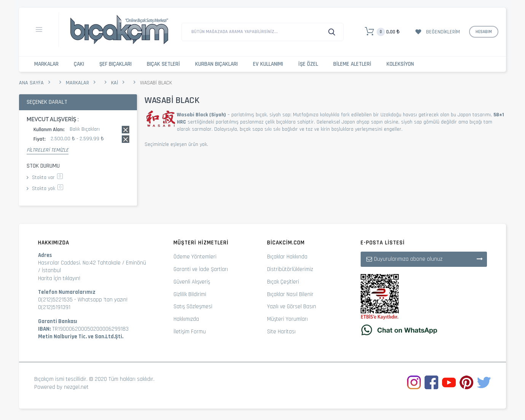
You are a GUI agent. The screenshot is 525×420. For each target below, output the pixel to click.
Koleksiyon (400, 64)
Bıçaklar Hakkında (287, 257)
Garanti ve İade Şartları (201, 269)
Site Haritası (281, 332)
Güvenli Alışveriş (192, 282)
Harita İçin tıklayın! (59, 278)
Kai (115, 83)
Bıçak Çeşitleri (283, 282)
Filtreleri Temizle (48, 150)
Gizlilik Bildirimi (190, 294)
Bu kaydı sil (126, 130)
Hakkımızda (186, 319)
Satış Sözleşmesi (193, 307)
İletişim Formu (190, 332)
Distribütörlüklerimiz (290, 269)
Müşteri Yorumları (287, 319)
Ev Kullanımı (268, 64)
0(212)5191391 (54, 307)
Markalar (46, 64)
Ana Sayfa (31, 83)
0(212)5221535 (55, 300)
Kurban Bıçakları (216, 64)
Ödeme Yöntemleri (195, 257)
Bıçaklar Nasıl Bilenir (290, 294)
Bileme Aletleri (352, 64)
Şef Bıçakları (115, 64)
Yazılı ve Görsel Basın (292, 307)
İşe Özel (308, 64)
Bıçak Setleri (163, 64)
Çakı (79, 64)
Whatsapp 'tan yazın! (103, 300)
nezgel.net (76, 387)
